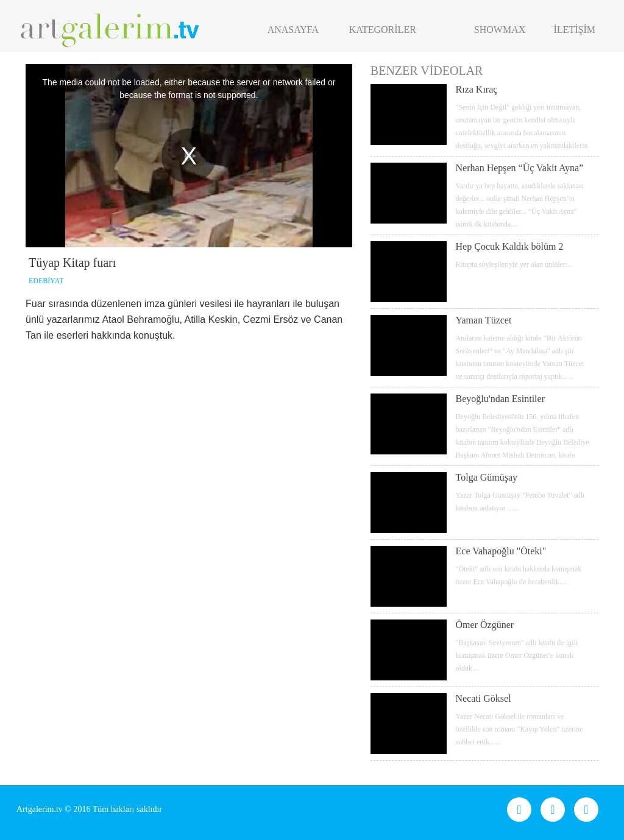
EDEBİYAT (46, 281)
